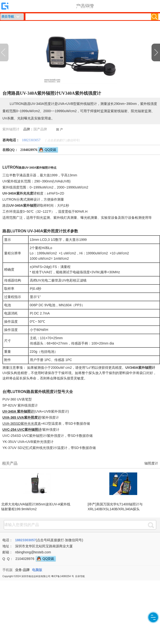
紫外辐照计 (11, 129)
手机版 (8, 570)
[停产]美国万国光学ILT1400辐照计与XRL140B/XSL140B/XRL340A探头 (115, 507)
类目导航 (8, 17)
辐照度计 (151, 463)
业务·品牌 (22, 570)
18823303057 (31, 140)
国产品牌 (40, 129)
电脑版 (37, 570)
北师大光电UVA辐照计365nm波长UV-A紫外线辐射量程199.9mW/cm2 (36, 507)
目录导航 (80, 576)
